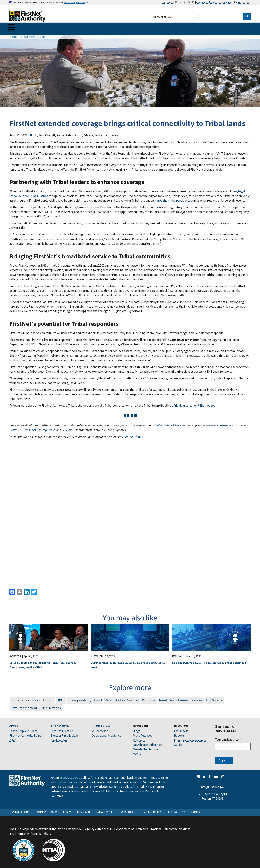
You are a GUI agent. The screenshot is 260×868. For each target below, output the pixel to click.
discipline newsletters (220, 424)
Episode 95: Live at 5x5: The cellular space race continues (209, 661)
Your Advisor (100, 729)
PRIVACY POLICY (105, 810)
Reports (179, 734)
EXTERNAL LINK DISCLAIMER (183, 810)
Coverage (33, 698)
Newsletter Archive (145, 748)
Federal (48, 698)
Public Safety (59, 28)
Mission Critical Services (122, 698)
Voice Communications (186, 698)
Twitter (14, 428)
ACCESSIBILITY (152, 810)
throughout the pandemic (172, 199)
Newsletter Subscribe (147, 743)
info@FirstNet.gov (212, 786)
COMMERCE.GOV (45, 810)
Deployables (59, 739)
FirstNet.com (244, 2)
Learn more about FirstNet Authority (214, 2)
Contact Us (167, 2)
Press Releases (142, 734)
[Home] (27, 19)
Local (98, 698)
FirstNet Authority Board (26, 734)
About (14, 28)
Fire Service (214, 698)
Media (137, 752)
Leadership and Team (23, 729)
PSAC (13, 739)
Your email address (228, 738)
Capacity (17, 698)
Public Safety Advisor (169, 424)
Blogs (136, 729)
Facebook (28, 428)
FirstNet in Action (62, 729)
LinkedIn (67, 428)
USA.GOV (82, 810)
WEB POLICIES (129, 810)
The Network (34, 28)
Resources (125, 28)
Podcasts (139, 739)
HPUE (61, 698)
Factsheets (181, 729)
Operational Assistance (107, 734)
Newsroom (103, 28)
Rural (163, 698)
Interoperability (80, 698)
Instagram (45, 428)
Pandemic (149, 698)
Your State (82, 28)
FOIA (66, 810)
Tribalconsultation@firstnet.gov (194, 404)
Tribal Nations (50, 706)
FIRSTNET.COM (18, 810)
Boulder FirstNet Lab (64, 734)
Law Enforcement (24, 706)
